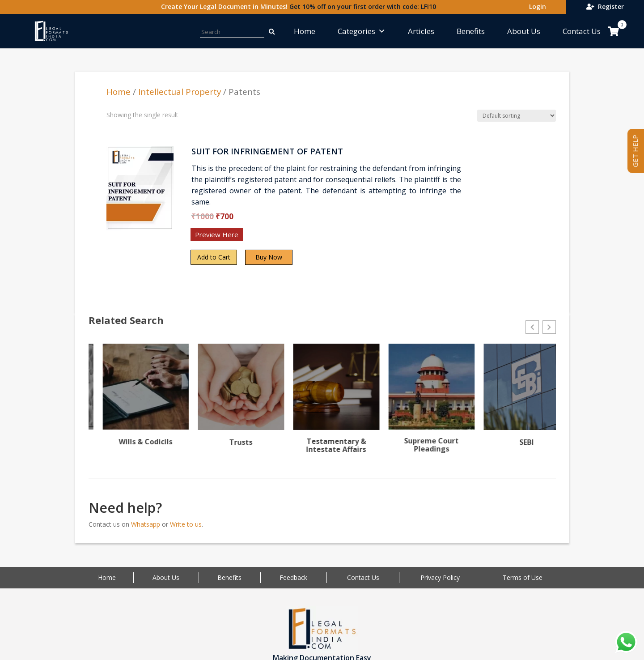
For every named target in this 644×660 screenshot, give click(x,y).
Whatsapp (146, 530)
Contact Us (582, 31)
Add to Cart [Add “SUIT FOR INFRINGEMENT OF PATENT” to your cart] (214, 257)
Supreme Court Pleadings (513, 445)
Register (605, 6)
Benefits (471, 31)
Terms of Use (523, 584)
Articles (421, 31)
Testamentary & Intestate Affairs (417, 445)
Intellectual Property (180, 92)
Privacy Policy (440, 584)
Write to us (186, 530)
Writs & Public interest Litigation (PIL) (132, 449)
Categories (362, 31)
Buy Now (269, 257)
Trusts (322, 442)
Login (536, 6)
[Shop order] (517, 116)
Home (305, 31)
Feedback (293, 584)
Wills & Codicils (227, 442)
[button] (532, 327)
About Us (524, 31)
